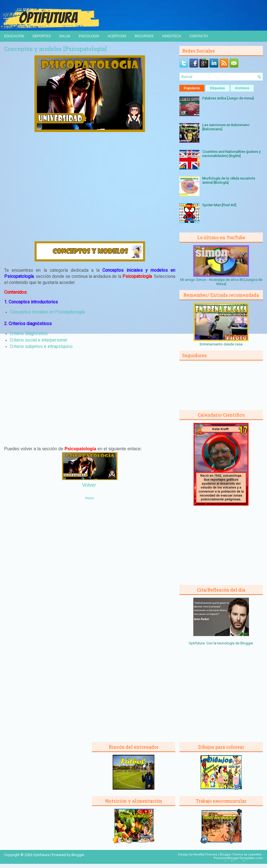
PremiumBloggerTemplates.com (238, 858)
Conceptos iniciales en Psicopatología (47, 312)
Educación (14, 36)
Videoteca (171, 36)
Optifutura (41, 855)
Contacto (199, 36)
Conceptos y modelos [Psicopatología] (55, 49)
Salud (65, 36)
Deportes (42, 36)
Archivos (242, 88)
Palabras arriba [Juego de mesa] (228, 98)
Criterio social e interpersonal (38, 340)
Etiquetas (217, 88)
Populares (192, 88)
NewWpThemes (205, 855)
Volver (89, 485)
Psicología (89, 36)
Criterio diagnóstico (29, 334)
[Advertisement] (90, 187)
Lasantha (255, 855)
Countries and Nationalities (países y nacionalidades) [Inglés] (231, 154)
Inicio (90, 498)
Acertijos (117, 36)
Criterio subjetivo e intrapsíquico (41, 346)
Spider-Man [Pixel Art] (219, 205)
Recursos (144, 36)
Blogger (247, 643)
